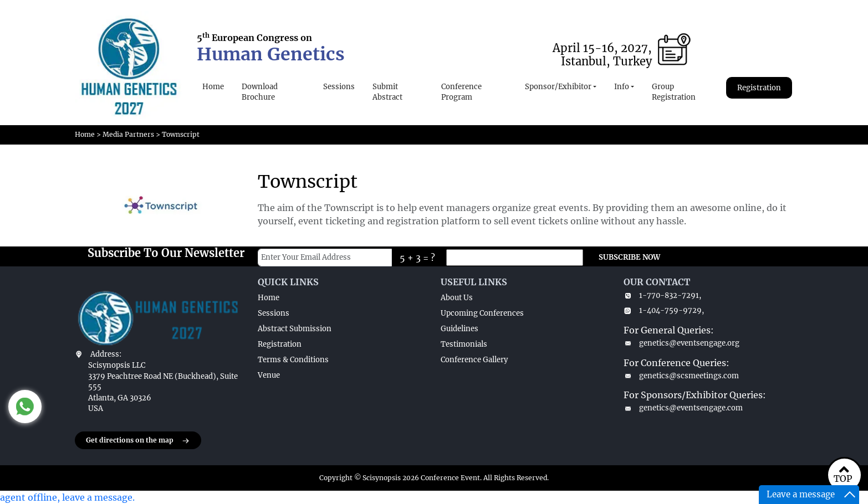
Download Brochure (260, 92)
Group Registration (674, 92)
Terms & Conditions (293, 360)
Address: (106, 354)
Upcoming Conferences (482, 313)
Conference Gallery (474, 360)
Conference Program (461, 92)
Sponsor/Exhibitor (558, 87)
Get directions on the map (138, 441)
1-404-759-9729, (664, 310)
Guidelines (459, 329)
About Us (457, 298)
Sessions (339, 87)
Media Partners (128, 134)
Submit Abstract (387, 92)
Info (622, 87)
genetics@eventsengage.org (681, 343)
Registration (759, 88)
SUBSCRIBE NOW (629, 257)
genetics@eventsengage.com (683, 408)
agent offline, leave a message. (67, 497)
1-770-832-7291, (662, 295)
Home (213, 87)
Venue (269, 375)
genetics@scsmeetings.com (681, 376)
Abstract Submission (295, 329)
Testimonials (464, 344)
